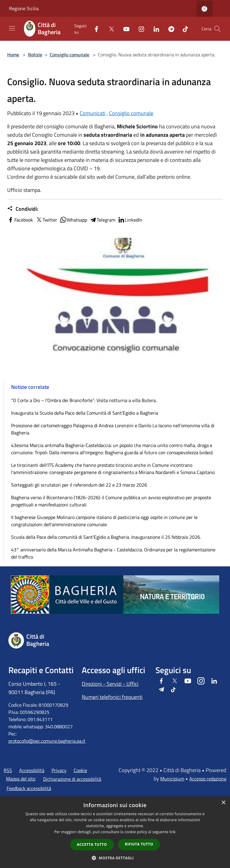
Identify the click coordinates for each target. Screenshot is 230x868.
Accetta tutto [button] (92, 844)
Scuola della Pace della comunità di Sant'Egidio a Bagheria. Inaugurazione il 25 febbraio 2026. (106, 537)
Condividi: (23, 209)
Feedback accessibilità (29, 788)
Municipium (172, 779)
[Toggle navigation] (12, 28)
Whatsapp (73, 220)
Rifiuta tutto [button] (139, 844)
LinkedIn (130, 220)
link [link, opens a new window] (173, 832)
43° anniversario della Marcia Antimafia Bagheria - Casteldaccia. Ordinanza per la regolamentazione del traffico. (113, 553)
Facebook (20, 220)
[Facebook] (94, 29)
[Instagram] (139, 29)
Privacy (59, 770)
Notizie (35, 55)
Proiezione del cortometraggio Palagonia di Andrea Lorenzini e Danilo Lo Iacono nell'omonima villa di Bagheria (113, 429)
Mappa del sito (21, 779)
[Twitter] (109, 29)
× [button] (223, 803)
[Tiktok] (183, 29)
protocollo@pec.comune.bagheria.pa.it (47, 741)
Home (13, 55)
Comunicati (93, 113)
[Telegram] (169, 29)
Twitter (46, 220)
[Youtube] (124, 29)
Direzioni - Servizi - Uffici (110, 684)
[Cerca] (217, 29)
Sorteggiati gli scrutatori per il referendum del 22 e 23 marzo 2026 (79, 485)
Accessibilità (32, 770)
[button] (115, 858)
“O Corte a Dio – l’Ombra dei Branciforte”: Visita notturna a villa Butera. (84, 400)
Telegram (102, 220)
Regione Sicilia (24, 8)
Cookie (80, 770)
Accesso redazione (208, 779)
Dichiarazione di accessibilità (72, 779)
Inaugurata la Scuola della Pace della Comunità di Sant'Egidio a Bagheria (85, 413)
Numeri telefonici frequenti (112, 697)
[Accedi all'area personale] (204, 9)
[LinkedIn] (154, 29)
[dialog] (115, 832)
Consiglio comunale (69, 55)
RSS (8, 770)
